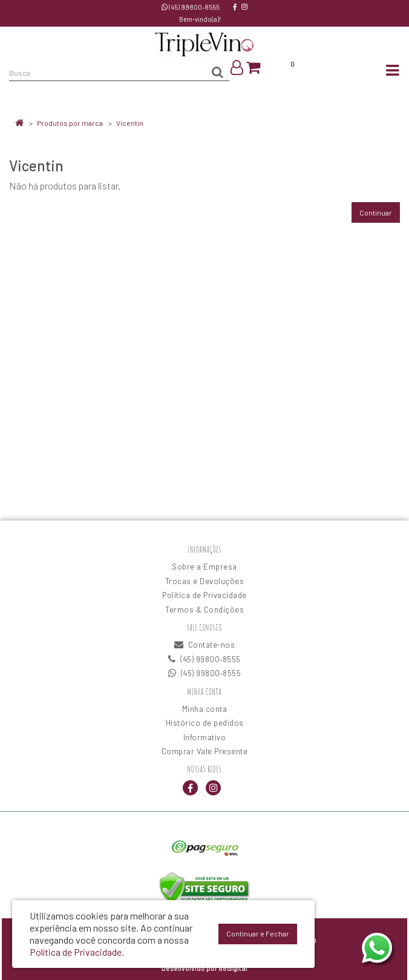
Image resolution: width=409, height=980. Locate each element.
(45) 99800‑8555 (191, 7)
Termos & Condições (204, 610)
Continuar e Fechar (258, 933)
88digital (233, 968)
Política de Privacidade (204, 595)
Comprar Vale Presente (205, 751)
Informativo (205, 737)
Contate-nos (205, 645)
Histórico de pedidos (205, 723)
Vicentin (130, 123)
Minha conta (205, 709)
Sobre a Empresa (204, 567)
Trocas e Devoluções (205, 581)
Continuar (376, 212)
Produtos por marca (70, 123)
